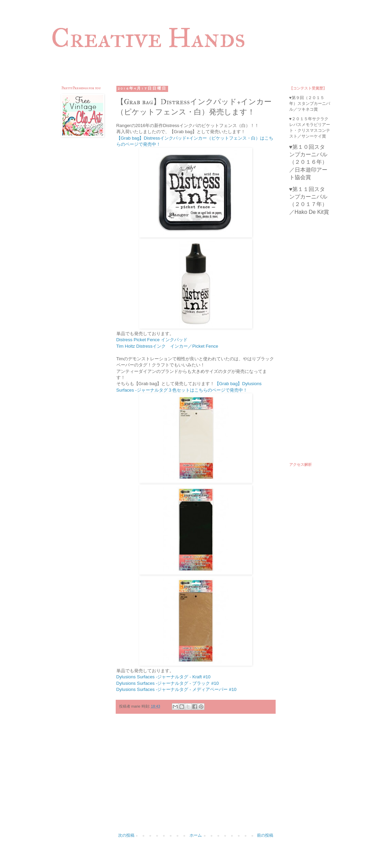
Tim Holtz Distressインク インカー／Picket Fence (167, 346)
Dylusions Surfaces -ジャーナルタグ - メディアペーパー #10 (176, 689)
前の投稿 (265, 835)
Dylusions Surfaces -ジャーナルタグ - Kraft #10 (164, 677)
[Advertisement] (196, 777)
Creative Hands (148, 38)
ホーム (196, 835)
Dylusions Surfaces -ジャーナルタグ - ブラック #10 (168, 683)
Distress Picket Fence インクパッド (152, 340)
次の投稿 (126, 835)
